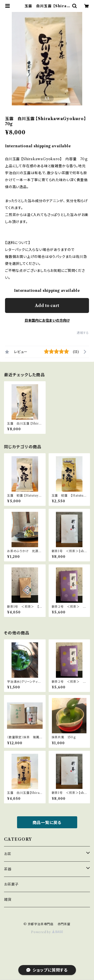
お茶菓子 (11, 884)
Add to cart (47, 305)
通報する (83, 333)
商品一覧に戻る (47, 823)
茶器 (8, 869)
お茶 (8, 854)
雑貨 (8, 900)
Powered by (47, 932)
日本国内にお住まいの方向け (47, 320)
